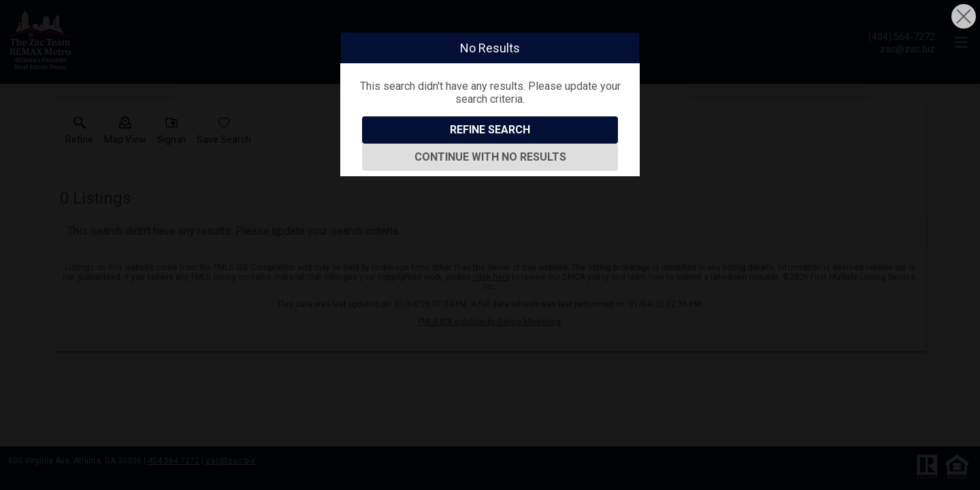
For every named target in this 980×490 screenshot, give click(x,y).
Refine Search (490, 130)
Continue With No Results (490, 157)
